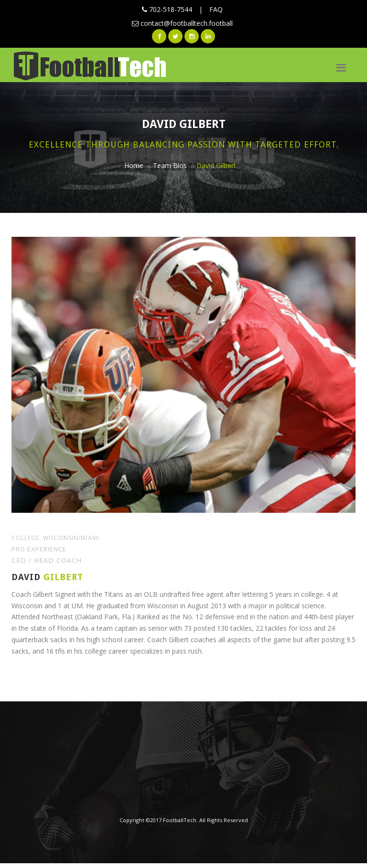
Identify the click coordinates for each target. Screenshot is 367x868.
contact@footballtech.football (182, 23)
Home (134, 165)
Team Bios (170, 165)
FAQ (216, 9)
